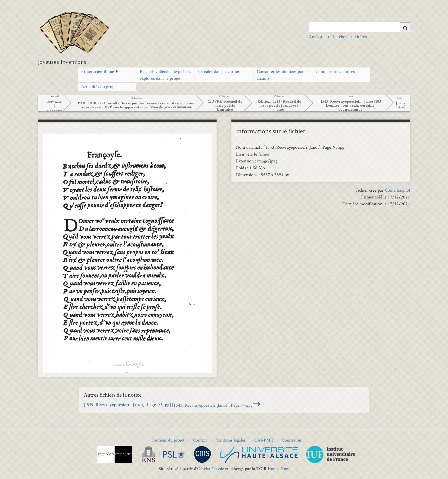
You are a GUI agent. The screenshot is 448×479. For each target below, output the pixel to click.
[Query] (359, 27)
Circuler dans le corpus (219, 71)
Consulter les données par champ (280, 75)
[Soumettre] (405, 27)
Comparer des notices (335, 71)
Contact (200, 440)
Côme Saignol (397, 190)
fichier (264, 154)
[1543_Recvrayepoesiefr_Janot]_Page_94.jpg (212, 405)
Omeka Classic (210, 469)
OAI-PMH (264, 440)
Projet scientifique (98, 71)
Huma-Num (279, 469)
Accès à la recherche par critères (338, 36)
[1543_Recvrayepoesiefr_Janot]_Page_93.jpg (127, 405)
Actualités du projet (99, 87)
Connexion (291, 440)
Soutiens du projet (168, 440)
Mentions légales (231, 440)
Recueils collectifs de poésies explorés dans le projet (165, 75)
